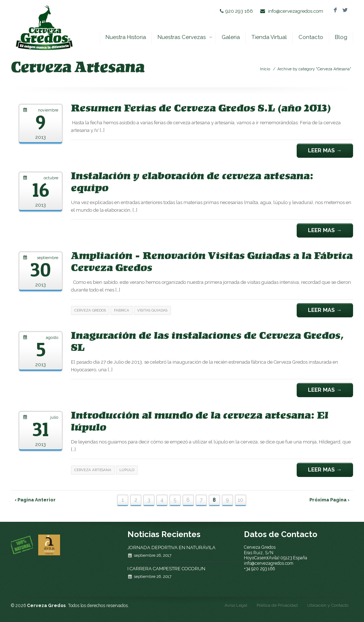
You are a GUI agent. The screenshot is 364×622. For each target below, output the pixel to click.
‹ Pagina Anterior (35, 500)
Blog (341, 37)
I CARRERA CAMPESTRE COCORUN (166, 569)
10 (240, 500)
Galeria (231, 37)
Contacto (311, 37)
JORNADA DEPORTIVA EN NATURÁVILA (171, 547)
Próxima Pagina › (329, 500)
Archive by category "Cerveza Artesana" (314, 69)
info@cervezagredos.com (296, 11)
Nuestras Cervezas (185, 37)
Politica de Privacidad (277, 605)
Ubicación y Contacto (328, 605)
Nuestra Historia (126, 37)
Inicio (265, 69)
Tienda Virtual (269, 37)
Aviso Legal (236, 605)
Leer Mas (325, 150)
